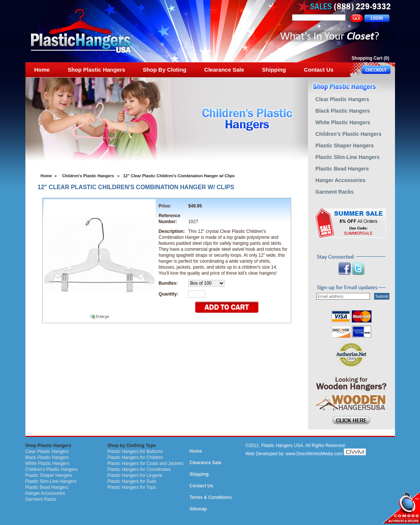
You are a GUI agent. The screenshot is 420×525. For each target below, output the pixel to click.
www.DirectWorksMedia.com (314, 454)
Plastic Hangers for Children (135, 457)
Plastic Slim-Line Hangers (51, 481)
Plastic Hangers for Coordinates (139, 469)
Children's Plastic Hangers (88, 176)
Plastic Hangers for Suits (132, 481)
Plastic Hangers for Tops (132, 487)
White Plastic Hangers (47, 463)
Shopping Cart (367, 58)
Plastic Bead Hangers (47, 487)
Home (46, 176)
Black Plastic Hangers (47, 457)
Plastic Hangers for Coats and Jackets (145, 463)
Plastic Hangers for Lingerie (135, 475)
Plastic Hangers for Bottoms (135, 451)
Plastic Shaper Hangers (49, 475)
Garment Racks (41, 499)
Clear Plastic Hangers (47, 451)
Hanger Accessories (45, 493)
